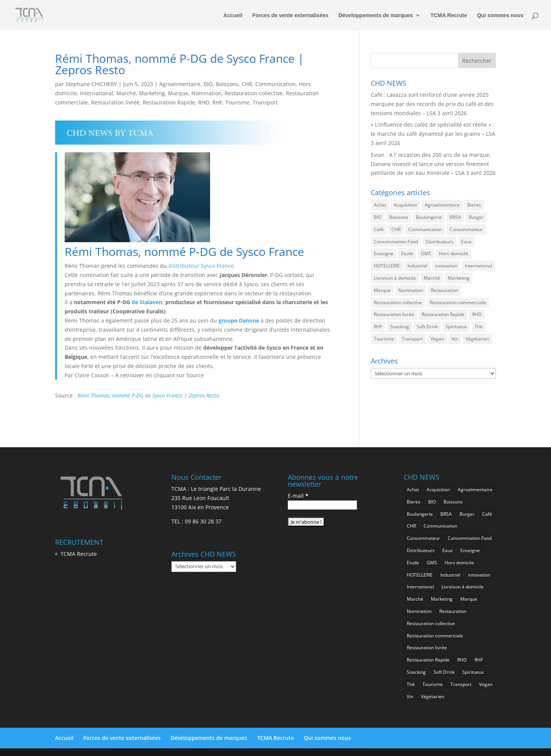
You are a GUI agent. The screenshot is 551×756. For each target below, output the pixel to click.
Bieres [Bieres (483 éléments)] (474, 205)
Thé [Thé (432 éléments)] (478, 327)
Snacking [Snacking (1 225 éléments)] (399, 327)
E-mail (298, 496)
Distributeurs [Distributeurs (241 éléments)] (439, 242)
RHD (204, 102)
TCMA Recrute (449, 15)
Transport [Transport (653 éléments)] (412, 339)
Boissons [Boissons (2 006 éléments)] (399, 217)
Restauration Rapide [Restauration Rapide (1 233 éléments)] (443, 314)
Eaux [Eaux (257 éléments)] (466, 242)
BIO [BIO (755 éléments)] (378, 217)
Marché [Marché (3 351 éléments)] (432, 278)
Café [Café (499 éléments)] (379, 229)
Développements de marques (376, 15)
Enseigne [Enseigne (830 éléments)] (384, 253)
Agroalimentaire (180, 84)
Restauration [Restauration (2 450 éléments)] (444, 290)
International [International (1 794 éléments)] (478, 266)
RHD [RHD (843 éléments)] (477, 314)
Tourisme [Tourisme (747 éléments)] (384, 339)
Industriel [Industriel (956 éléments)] (417, 266)
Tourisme (237, 102)
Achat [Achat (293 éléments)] (380, 205)
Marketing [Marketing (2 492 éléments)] (459, 278)
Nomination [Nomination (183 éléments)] (411, 290)
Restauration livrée (115, 102)
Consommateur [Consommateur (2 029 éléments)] (466, 229)
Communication (275, 84)
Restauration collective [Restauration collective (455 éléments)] (398, 302)
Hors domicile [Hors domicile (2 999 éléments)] (454, 253)
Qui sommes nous (500, 15)
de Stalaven (146, 302)
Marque (178, 93)
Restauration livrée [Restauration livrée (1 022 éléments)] (394, 314)
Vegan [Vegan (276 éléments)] (437, 339)
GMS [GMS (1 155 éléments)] (426, 253)
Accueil (233, 15)
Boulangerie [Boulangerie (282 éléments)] (429, 217)
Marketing (152, 93)
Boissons (227, 84)
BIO (208, 84)
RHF (217, 102)
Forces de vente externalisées (290, 15)
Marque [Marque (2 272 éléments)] (382, 290)
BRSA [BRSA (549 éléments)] (455, 217)
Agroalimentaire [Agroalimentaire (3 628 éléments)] (442, 205)
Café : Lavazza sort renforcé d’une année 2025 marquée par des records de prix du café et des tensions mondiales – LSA (432, 104)
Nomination (206, 93)
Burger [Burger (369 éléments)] (476, 217)
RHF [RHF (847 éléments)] (378, 327)
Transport (265, 102)
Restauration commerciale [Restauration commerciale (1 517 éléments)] (458, 302)
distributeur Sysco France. (202, 266)
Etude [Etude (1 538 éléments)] (407, 253)
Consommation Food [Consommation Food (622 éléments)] (396, 242)
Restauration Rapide (169, 102)
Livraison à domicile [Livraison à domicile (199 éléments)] (395, 278)
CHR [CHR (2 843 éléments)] (396, 229)
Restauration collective (254, 93)
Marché (126, 93)
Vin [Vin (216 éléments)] (455, 339)
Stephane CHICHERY (91, 84)
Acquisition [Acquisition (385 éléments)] (405, 205)
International (97, 93)
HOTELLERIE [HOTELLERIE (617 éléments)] (387, 266)
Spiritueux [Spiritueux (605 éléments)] (456, 327)
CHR (247, 84)
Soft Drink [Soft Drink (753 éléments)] (427, 327)
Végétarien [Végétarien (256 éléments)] (477, 339)
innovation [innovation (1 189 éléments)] (446, 266)
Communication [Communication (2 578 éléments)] (425, 229)
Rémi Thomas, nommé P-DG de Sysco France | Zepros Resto (148, 395)
